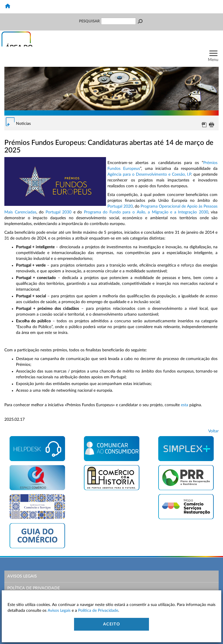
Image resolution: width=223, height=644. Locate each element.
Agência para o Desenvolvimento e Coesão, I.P (149, 175)
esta (185, 405)
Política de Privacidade (34, 588)
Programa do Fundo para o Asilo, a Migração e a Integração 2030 (146, 212)
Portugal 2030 (59, 212)
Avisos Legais (22, 576)
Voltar (213, 431)
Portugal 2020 (120, 206)
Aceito (111, 624)
